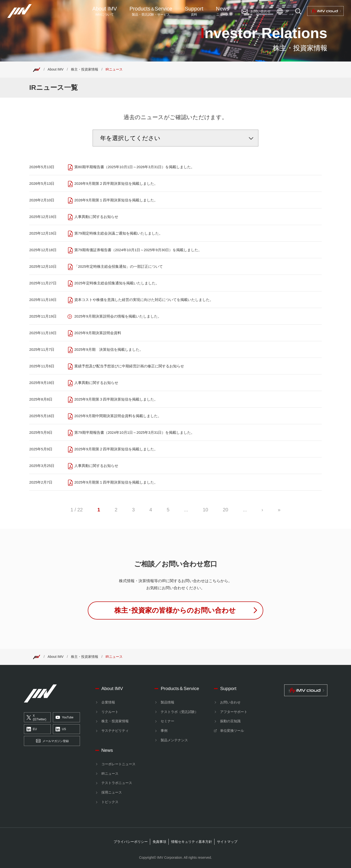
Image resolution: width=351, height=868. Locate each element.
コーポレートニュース (118, 764)
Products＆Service (180, 688)
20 (225, 510)
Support (194, 11)
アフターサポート (234, 712)
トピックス (110, 802)
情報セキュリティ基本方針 (192, 842)
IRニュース (110, 774)
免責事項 (159, 842)
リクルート (110, 712)
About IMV (105, 11)
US (61, 729)
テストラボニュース (117, 783)
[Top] (37, 69)
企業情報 (108, 702)
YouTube (64, 717)
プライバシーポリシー (131, 842)
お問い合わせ (230, 702)
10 (205, 510)
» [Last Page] (279, 510)
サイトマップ (227, 842)
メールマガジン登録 (52, 741)
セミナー (167, 721)
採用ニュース (112, 792)
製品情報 (167, 702)
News (223, 11)
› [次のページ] (262, 510)
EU (32, 729)
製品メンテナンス (174, 740)
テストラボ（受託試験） (179, 712)
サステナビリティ (115, 731)
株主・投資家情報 (85, 69)
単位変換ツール (232, 731)
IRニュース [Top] (114, 69)
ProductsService (151, 11)
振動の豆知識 (230, 721)
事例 (164, 731)
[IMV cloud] (306, 690)
